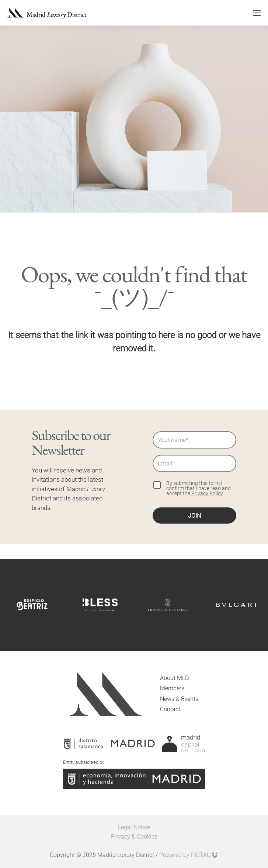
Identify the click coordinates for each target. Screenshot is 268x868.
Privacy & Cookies (134, 837)
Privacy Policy (207, 493)
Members (172, 688)
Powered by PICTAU (189, 855)
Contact (170, 709)
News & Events (179, 699)
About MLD (174, 678)
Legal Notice (134, 827)
